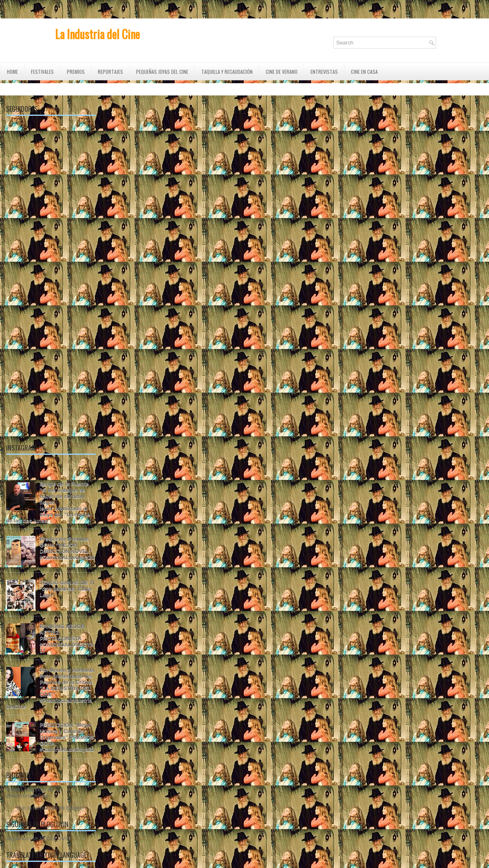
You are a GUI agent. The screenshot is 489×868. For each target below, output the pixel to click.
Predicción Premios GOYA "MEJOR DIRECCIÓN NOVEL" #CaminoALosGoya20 (67, 548)
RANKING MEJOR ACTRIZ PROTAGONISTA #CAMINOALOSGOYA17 (67, 639)
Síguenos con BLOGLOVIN (38, 838)
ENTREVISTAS (324, 72)
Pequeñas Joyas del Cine (162, 72)
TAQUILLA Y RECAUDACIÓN (227, 72)
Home (12, 72)
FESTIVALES (42, 72)
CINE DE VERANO (282, 72)
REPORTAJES (110, 72)
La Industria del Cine (97, 34)
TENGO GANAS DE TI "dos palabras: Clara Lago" (67, 589)
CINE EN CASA (364, 72)
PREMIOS (76, 72)
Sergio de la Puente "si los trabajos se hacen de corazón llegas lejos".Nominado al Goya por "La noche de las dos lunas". (48, 502)
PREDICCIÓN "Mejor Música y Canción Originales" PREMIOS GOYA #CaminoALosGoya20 (67, 737)
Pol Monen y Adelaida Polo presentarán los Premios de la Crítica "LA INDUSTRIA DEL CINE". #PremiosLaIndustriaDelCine (50, 688)
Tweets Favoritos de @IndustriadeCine (30, 793)
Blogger (75, 808)
